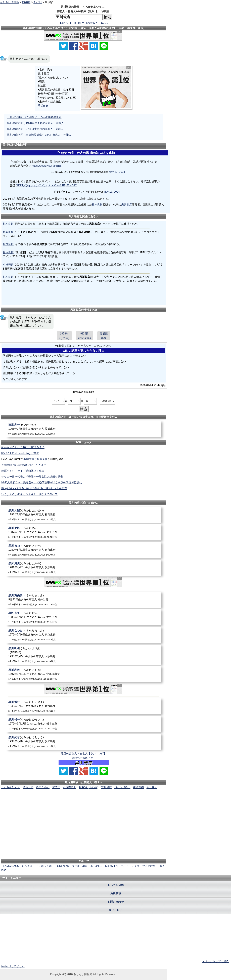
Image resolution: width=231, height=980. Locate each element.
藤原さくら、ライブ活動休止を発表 (23, 471)
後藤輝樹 (138, 787)
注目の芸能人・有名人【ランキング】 (84, 754)
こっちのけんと (11, 787)
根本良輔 (97, 205)
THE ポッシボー (45, 866)
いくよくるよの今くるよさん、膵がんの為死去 (29, 494)
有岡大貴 (29, 459)
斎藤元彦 (28, 787)
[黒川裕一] (84, 724)
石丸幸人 (152, 787)
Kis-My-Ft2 (111, 866)
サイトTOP (116, 910)
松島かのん (43, 787)
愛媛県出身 (104, 336)
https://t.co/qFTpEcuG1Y (62, 185)
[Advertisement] (84, 800)
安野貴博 (106, 787)
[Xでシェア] (64, 46)
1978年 (26, 2)
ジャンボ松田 (122, 787)
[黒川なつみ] (84, 635)
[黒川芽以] (84, 532)
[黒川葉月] (84, 655)
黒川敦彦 (127, 205)
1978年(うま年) (64, 336)
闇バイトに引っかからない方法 (20, 453)
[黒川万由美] (84, 600)
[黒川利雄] (84, 674)
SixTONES (96, 866)
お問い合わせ (116, 902)
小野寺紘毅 (70, 787)
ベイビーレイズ (130, 866)
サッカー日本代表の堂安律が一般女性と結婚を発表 (32, 477)
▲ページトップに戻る (215, 961)
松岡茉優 (42, 459)
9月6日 (38, 2)
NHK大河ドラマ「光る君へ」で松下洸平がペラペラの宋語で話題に (42, 482)
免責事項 (116, 893)
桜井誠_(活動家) (89, 787)
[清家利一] (84, 429)
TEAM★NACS (10, 866)
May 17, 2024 (117, 172)
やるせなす (149, 866)
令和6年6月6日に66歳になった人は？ (24, 465)
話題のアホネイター (84, 758)
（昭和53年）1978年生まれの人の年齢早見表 (34, 117)
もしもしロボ (116, 885)
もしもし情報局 (9, 2)
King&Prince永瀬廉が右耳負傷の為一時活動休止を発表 (34, 488)
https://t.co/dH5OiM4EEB (47, 166)
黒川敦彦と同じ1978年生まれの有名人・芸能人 (35, 123)
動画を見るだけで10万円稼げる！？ (23, 447)
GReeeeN (63, 866)
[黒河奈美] (84, 617)
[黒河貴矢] (84, 568)
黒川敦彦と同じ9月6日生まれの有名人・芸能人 (35, 129)
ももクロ (27, 866)
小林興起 (8, 265)
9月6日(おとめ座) (85, 336)
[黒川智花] (84, 550)
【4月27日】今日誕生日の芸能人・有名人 (84, 23)
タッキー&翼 (79, 866)
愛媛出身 (43, 106)
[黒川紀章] (84, 742)
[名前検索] (79, 17)
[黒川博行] (84, 706)
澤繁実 (56, 787)
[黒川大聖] (84, 515)
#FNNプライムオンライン (31, 185)
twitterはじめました (13, 966)
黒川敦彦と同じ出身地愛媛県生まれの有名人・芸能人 (39, 135)
